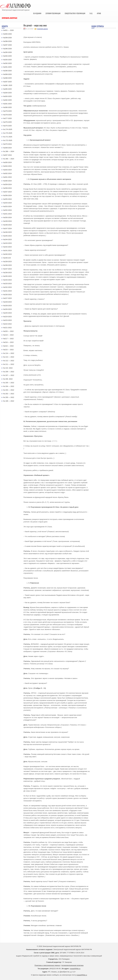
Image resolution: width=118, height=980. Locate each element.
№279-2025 (7, 111)
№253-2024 (7, 206)
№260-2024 (7, 181)
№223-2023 (7, 320)
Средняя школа (42, 29)
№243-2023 (7, 243)
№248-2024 (7, 225)
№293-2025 (7, 60)
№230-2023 (7, 295)
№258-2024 (7, 188)
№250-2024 (7, 217)
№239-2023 (7, 262)
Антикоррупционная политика (72, 965)
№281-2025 (7, 104)
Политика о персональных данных (47, 965)
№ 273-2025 (8, 133)
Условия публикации (53, 13)
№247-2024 (7, 228)
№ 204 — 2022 (9, 386)
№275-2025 (7, 126)
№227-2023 (7, 298)
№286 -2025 (8, 85)
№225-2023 (7, 313)
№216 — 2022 (8, 346)
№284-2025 (7, 93)
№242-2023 (7, 247)
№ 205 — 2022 (9, 383)
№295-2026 (7, 52)
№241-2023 (7, 251)
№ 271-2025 (8, 137)
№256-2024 (7, 195)
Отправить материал (10, 18)
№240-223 (7, 258)
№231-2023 (7, 291)
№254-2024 (7, 203)
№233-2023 (7, 284)
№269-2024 (7, 148)
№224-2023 (7, 317)
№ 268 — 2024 (9, 151)
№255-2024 (7, 199)
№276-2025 (7, 122)
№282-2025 (7, 100)
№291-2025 (7, 67)
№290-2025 (7, 71)
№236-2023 (7, 273)
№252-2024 (7, 210)
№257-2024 (7, 192)
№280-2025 (7, 107)
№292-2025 (7, 63)
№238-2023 (7, 265)
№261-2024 (7, 177)
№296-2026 (7, 49)
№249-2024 (7, 221)
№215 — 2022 (8, 350)
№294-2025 (7, 56)
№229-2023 (7, 302)
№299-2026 (7, 38)
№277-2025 (7, 118)
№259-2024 (7, 184)
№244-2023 (7, 239)
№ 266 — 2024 (9, 159)
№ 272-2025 (8, 140)
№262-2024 (7, 173)
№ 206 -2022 (8, 379)
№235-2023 (7, 276)
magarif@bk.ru (75, 969)
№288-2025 (7, 78)
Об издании (37, 13)
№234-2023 (7, 280)
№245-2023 (7, 236)
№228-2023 (7, 306)
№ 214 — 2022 (9, 353)
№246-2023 (7, 232)
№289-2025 (7, 74)
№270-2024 (7, 144)
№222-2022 (7, 324)
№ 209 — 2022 (9, 372)
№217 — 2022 (8, 339)
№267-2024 (7, 155)
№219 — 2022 (8, 335)
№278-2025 (7, 115)
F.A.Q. (91, 13)
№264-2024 (7, 166)
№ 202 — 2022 (9, 394)
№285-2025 (7, 89)
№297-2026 (7, 45)
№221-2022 (7, 328)
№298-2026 (7, 41)
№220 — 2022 (8, 331)
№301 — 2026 (8, 30)
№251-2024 (7, 214)
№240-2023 (7, 254)
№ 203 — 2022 (9, 390)
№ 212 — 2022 (9, 361)
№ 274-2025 (8, 129)
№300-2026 (7, 34)
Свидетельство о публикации (75, 13)
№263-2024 (7, 170)
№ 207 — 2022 (9, 375)
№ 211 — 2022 (9, 364)
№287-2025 (7, 82)
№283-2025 (7, 96)
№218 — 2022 (8, 342)
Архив (99, 13)
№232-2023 (7, 287)
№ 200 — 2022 (9, 397)
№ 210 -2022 (8, 368)
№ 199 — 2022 (9, 401)
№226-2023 (7, 309)
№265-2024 (7, 162)
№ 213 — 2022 (9, 357)
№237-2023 (7, 269)
